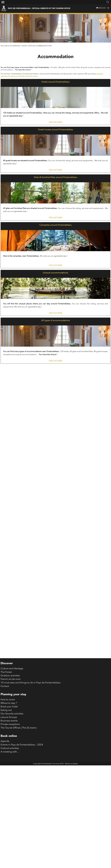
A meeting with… (10, 786)
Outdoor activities (10, 710)
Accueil (5, 46)
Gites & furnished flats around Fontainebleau (55, 177)
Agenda (5, 775)
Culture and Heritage (12, 703)
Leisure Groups (9, 752)
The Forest (6, 706)
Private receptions (10, 759)
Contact (5, 720)
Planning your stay (21, 46)
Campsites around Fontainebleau (55, 225)
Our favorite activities (12, 748)
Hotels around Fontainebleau (55, 82)
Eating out (6, 744)
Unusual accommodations (55, 273)
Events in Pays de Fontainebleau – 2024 (22, 779)
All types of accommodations (55, 321)
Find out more (55, 122)
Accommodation (42, 46)
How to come (8, 734)
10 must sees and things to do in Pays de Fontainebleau (31, 717)
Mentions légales (71, 798)
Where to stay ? (9, 737)
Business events (9, 755)
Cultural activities (10, 783)
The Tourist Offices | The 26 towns (19, 762)
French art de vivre (11, 713)
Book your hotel (9, 741)
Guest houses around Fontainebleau (55, 130)
